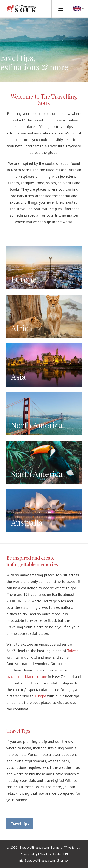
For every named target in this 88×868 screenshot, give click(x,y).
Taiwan (73, 651)
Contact (58, 854)
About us (45, 854)
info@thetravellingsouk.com (37, 860)
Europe (40, 696)
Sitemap (63, 860)
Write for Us (72, 847)
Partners (57, 847)
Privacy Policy (29, 854)
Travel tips (20, 824)
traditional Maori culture (27, 677)
